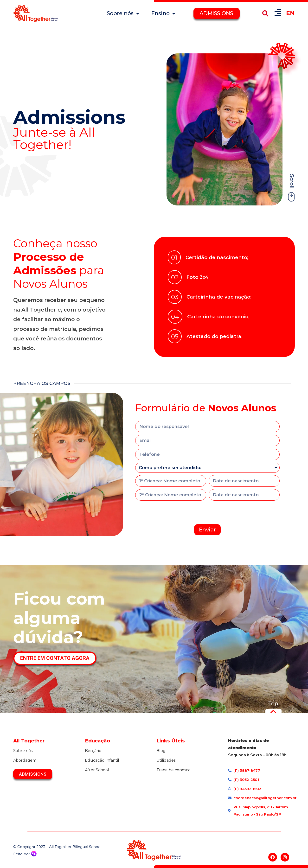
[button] (265, 13)
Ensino (163, 13)
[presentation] (172, 512)
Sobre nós (123, 13)
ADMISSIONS (216, 13)
